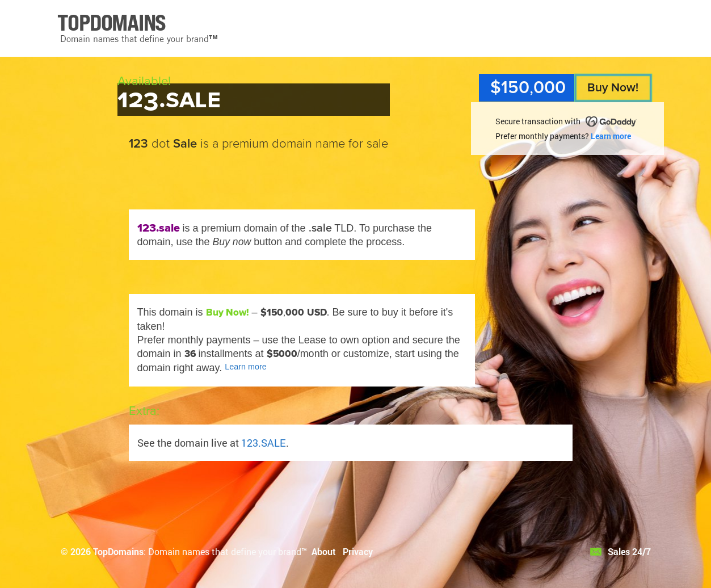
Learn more (611, 136)
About (324, 551)
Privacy (358, 551)
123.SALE (264, 443)
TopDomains (118, 551)
